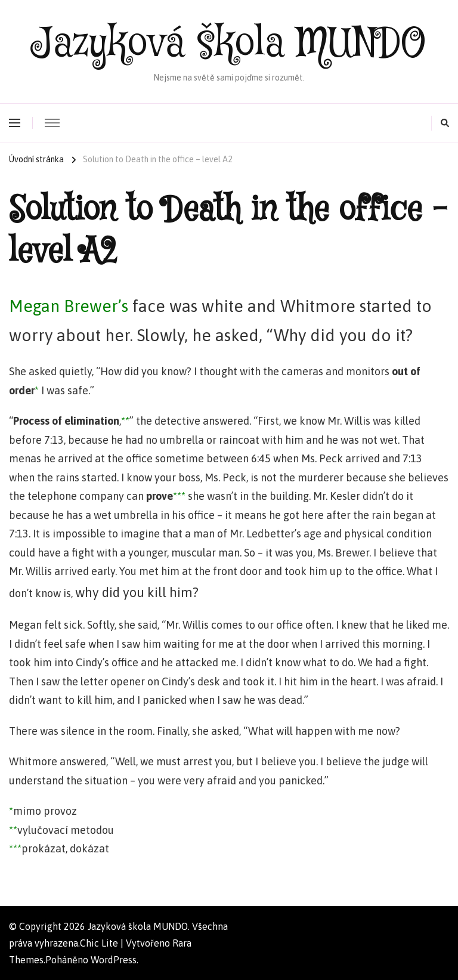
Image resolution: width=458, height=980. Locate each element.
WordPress (114, 960)
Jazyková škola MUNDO (229, 44)
